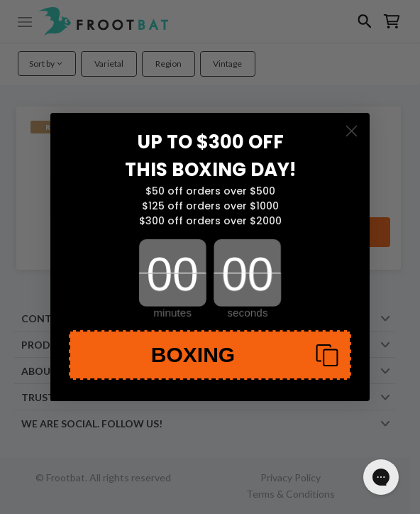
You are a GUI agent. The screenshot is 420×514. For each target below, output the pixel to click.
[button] (210, 355)
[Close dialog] (352, 131)
